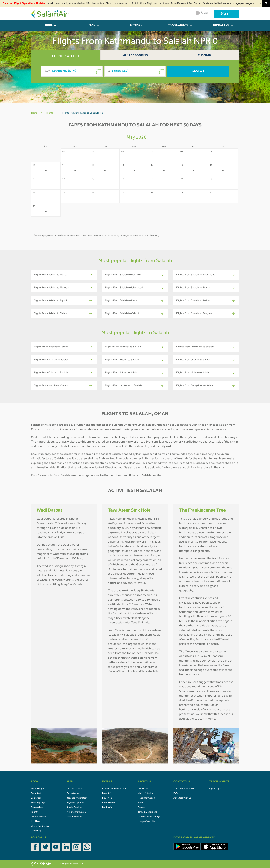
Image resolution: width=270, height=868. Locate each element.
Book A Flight (37, 789)
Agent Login (215, 789)
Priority (35, 812)
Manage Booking (135, 56)
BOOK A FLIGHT (66, 56)
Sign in (226, 14)
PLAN (92, 25)
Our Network (73, 794)
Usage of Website (146, 822)
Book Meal (36, 798)
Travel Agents (178, 25)
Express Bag (37, 808)
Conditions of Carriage (149, 817)
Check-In (204, 56)
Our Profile (143, 789)
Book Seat (36, 794)
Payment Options (75, 803)
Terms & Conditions (147, 812)
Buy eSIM (107, 794)
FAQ (175, 794)
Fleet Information (146, 798)
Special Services (74, 808)
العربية (202, 13)
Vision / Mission (146, 794)
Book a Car (107, 808)
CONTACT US (221, 25)
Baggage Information (77, 798)
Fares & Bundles (74, 817)
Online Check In (39, 817)
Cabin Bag (36, 831)
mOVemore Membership (114, 789)
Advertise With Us (182, 798)
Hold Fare (36, 822)
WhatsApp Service (40, 826)
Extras (135, 25)
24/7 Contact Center (184, 789)
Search (198, 71)
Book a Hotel (108, 803)
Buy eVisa (107, 798)
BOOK (49, 25)
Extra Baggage (38, 803)
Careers (142, 808)
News (141, 803)
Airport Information (76, 812)
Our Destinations (75, 789)
